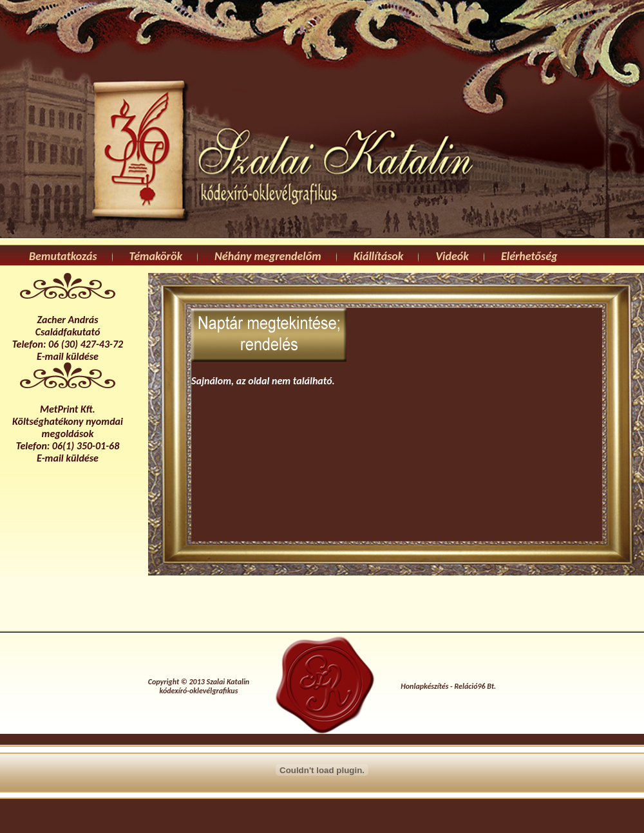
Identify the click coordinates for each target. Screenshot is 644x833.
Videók (452, 256)
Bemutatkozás (63, 256)
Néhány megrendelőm (268, 256)
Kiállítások (379, 256)
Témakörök (156, 256)
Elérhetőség (529, 256)
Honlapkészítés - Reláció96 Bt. (448, 686)
